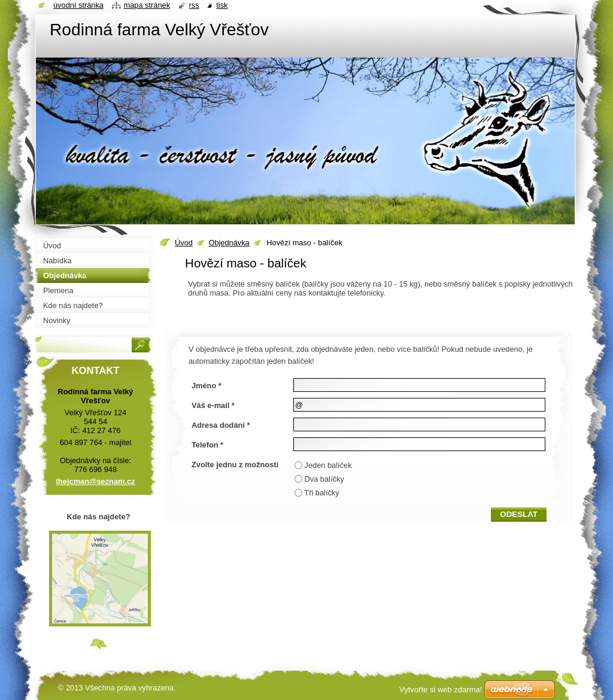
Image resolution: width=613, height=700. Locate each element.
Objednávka (229, 243)
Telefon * (207, 445)
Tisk (222, 5)
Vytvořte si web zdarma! (441, 690)
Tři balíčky (321, 493)
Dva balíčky (324, 479)
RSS (194, 5)
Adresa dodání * (221, 425)
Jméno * (207, 386)
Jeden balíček (328, 465)
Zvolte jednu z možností (235, 465)
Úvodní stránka (78, 5)
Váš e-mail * (213, 405)
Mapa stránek (147, 5)
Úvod (184, 243)
